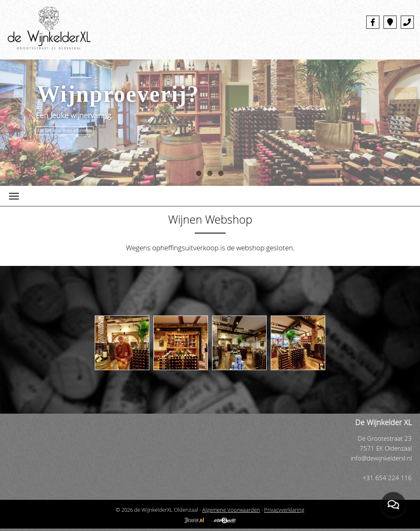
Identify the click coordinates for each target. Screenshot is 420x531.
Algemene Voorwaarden (231, 510)
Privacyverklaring (284, 510)
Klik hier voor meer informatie (65, 131)
